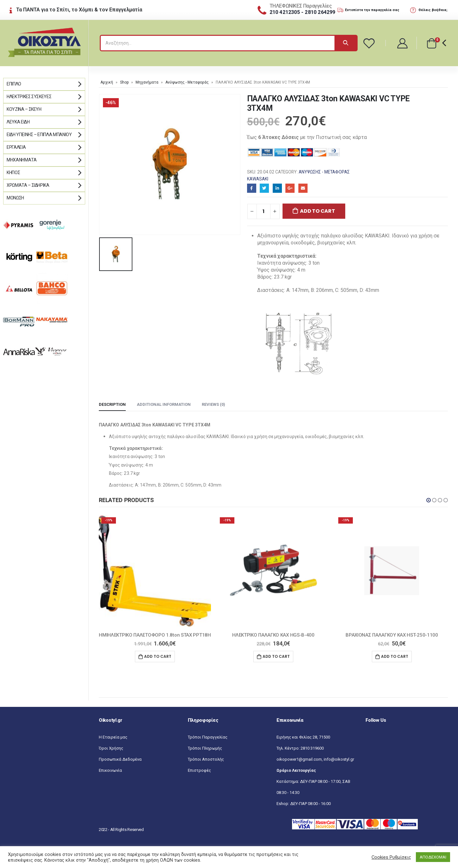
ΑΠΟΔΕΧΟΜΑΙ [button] (433, 857)
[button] (429, 500)
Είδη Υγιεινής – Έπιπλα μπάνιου (39, 135)
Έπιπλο (14, 84)
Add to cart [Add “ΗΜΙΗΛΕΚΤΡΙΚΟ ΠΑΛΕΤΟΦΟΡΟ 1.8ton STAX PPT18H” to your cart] (158, 656)
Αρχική (107, 82)
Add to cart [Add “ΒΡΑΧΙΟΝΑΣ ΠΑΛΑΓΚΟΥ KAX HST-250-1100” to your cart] (395, 656)
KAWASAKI (258, 179)
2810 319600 (312, 748)
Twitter (264, 188)
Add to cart (317, 211)
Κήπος (13, 173)
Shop (124, 82)
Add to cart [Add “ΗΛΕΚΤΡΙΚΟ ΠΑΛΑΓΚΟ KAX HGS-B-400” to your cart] (276, 656)
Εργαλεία (16, 147)
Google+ (290, 188)
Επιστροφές (199, 770)
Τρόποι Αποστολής (206, 759)
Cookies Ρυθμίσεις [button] (391, 857)
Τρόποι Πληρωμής (205, 748)
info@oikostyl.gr (339, 759)
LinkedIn (277, 188)
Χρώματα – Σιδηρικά (28, 185)
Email (303, 188)
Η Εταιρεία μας (113, 737)
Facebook (252, 188)
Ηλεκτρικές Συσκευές (29, 97)
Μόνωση (15, 198)
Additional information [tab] (164, 404)
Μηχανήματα (147, 82)
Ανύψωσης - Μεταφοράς (187, 82)
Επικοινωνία (110, 770)
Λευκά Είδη (18, 122)
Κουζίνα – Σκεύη (24, 109)
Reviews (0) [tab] (213, 404)
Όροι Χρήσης (111, 748)
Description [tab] (112, 404)
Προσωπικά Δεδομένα (120, 759)
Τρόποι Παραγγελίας (208, 737)
